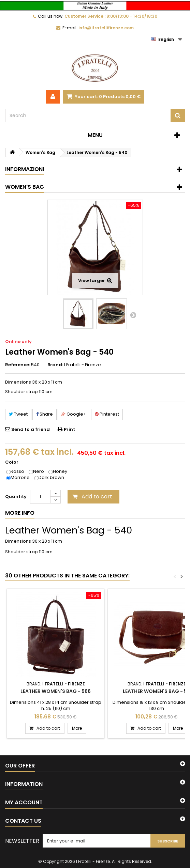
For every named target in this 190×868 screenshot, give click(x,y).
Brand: (55, 365)
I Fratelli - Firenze (83, 365)
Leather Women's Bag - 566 (56, 691)
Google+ (74, 414)
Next (133, 315)
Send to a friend (31, 429)
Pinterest (107, 414)
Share (45, 414)
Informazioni (25, 169)
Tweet (18, 414)
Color (12, 462)
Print (69, 429)
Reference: (18, 365)
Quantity (16, 497)
